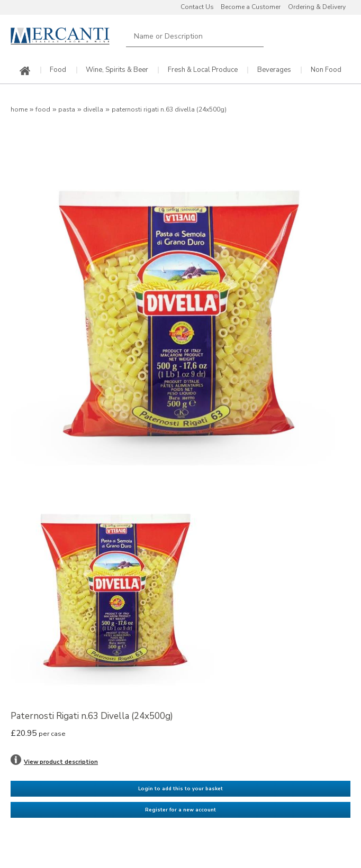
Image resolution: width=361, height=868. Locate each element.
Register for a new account (180, 810)
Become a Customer (251, 7)
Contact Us (197, 7)
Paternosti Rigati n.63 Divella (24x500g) (169, 109)
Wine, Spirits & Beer (117, 70)
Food (58, 70)
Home (19, 109)
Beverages (274, 70)
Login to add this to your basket (180, 789)
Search (256, 36)
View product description (61, 762)
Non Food (326, 70)
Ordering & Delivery (317, 7)
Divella (93, 109)
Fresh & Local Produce (203, 70)
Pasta (67, 109)
